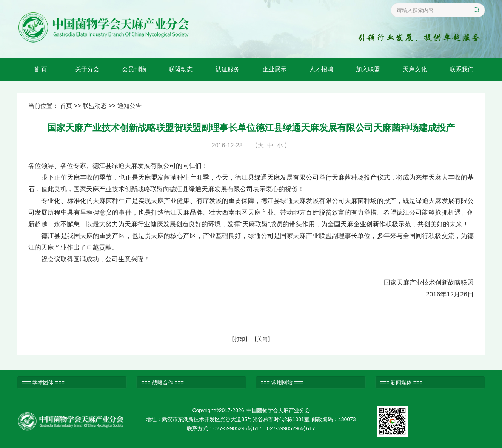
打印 (240, 339)
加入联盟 (368, 69)
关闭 (262, 339)
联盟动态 (181, 69)
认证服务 (228, 69)
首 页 (40, 69)
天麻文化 (415, 69)
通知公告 (129, 106)
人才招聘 (321, 69)
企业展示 (274, 69)
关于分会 (87, 69)
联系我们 (462, 69)
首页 (66, 106)
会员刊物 (134, 69)
